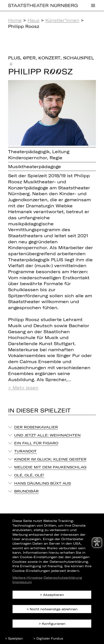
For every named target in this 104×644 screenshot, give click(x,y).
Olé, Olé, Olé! (29, 475)
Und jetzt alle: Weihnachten (47, 435)
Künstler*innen (62, 20)
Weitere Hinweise (27, 577)
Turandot (25, 451)
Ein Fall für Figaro (36, 443)
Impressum (22, 582)
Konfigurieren (54, 623)
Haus (33, 20)
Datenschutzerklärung (63, 577)
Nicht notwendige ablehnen (54, 609)
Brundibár (26, 491)
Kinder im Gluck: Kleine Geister (50, 459)
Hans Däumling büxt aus (42, 483)
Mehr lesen (25, 387)
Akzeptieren (54, 595)
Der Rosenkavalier (36, 427)
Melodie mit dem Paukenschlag (50, 467)
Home (15, 20)
